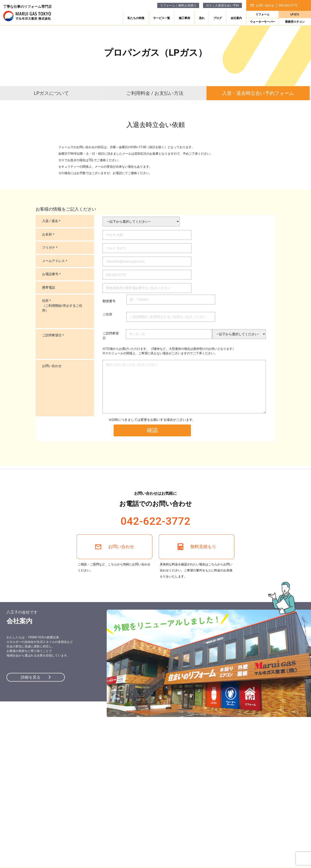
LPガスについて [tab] (52, 93)
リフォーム (263, 14)
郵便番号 (112, 301)
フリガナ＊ (50, 248)
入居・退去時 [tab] (258, 93)
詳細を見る (36, 677)
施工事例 (184, 18)
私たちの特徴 (136, 18)
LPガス (295, 14)
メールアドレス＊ (55, 261)
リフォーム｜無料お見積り (178, 5)
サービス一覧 (162, 18)
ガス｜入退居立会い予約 (222, 5)
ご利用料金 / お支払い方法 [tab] (155, 93)
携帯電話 (49, 288)
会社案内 (236, 18)
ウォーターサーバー (263, 22)
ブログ (218, 18)
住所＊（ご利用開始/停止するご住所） (62, 306)
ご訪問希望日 (111, 336)
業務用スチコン (295, 22)
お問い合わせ (52, 366)
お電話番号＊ (52, 274)
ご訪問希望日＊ (53, 335)
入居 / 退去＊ (52, 221)
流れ (202, 18)
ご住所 (112, 314)
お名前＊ (49, 234)
